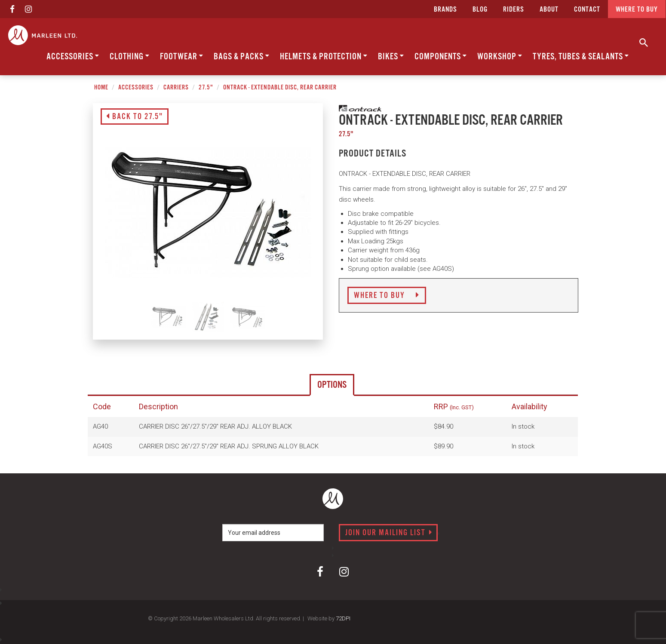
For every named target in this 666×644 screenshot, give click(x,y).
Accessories (73, 57)
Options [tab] (332, 385)
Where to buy (637, 10)
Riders (514, 10)
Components (441, 57)
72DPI (343, 618)
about (549, 10)
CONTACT (587, 10)
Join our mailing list (389, 533)
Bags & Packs (242, 57)
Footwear (182, 57)
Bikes (391, 57)
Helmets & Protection (324, 57)
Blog (480, 10)
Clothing (130, 57)
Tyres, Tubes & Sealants (581, 57)
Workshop (500, 57)
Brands (445, 10)
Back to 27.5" (135, 117)
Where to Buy (387, 296)
